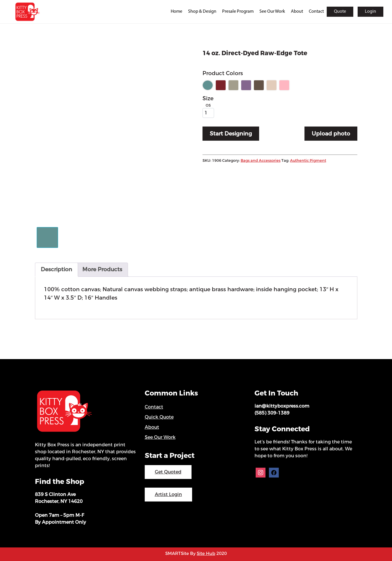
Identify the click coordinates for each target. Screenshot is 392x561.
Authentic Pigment (308, 160)
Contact (316, 12)
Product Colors (223, 73)
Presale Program (238, 12)
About (297, 12)
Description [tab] (56, 269)
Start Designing (231, 134)
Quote (340, 12)
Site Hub (206, 553)
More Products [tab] (102, 269)
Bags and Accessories (261, 160)
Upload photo (331, 134)
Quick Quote (159, 417)
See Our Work (272, 12)
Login (370, 12)
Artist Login (168, 494)
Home (177, 12)
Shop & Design (202, 12)
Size (208, 98)
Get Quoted (168, 472)
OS (208, 105)
